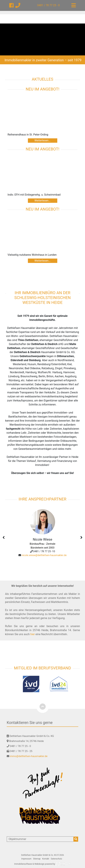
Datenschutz (56, 859)
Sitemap (37, 859)
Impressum (26, 859)
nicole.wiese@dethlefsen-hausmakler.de (44, 555)
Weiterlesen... (42, 140)
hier (33, 634)
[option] (42, 39)
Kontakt (46, 859)
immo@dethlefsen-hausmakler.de (29, 756)
